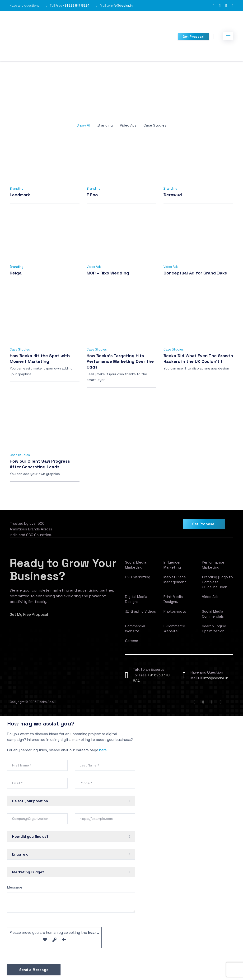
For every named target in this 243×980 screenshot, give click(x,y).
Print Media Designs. (173, 599)
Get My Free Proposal (29, 614)
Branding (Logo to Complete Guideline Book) (217, 582)
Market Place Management (175, 579)
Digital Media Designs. (136, 599)
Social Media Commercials (213, 614)
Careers (132, 641)
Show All (84, 125)
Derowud (173, 195)
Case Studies (155, 125)
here (103, 750)
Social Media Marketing (136, 565)
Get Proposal (193, 36)
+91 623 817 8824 (76, 6)
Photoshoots (175, 611)
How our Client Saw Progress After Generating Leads (40, 464)
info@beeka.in (122, 6)
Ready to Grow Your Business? (63, 570)
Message (15, 887)
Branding (105, 125)
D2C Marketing (138, 577)
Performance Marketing (213, 565)
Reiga (16, 273)
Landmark (20, 195)
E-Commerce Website (174, 629)
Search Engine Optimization (214, 629)
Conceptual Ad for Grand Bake (195, 273)
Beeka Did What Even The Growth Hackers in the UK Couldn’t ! (198, 358)
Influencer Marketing (172, 565)
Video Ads (128, 125)
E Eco (92, 195)
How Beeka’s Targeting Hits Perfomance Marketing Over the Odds (120, 361)
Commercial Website (135, 629)
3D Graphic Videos (140, 611)
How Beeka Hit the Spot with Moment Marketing (40, 358)
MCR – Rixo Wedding (108, 273)
